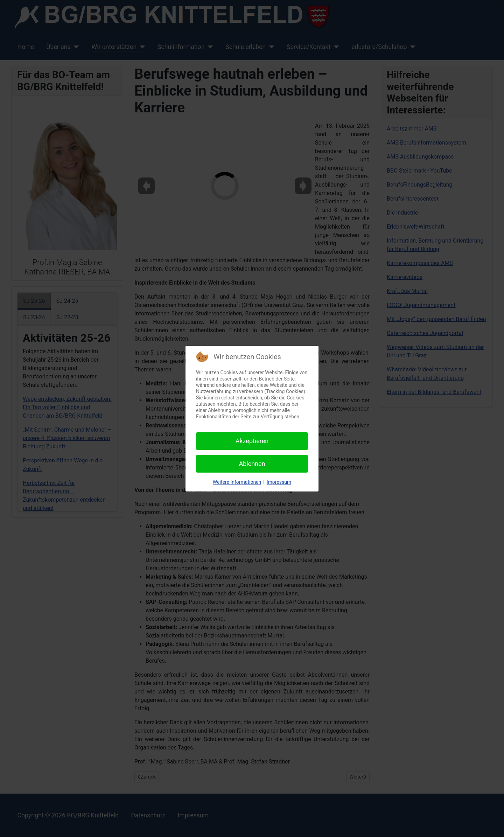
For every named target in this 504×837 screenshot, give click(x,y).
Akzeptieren (252, 441)
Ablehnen (252, 464)
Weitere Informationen (237, 482)
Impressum (279, 482)
